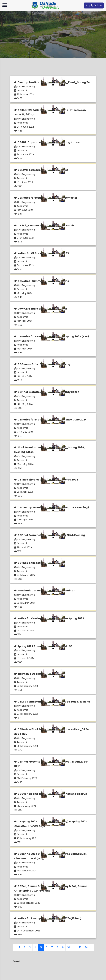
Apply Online (94, 5)
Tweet (16, 961)
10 (69, 947)
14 (87, 947)
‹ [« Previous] (15, 947)
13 (80, 947)
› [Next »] (92, 947)
